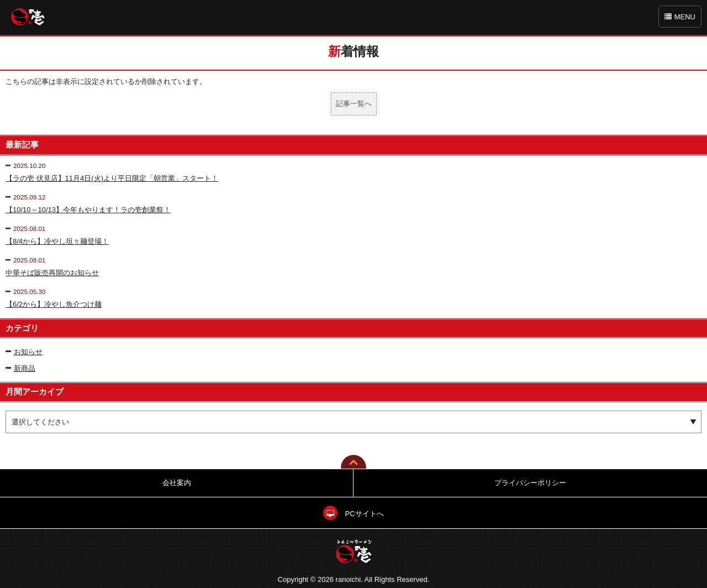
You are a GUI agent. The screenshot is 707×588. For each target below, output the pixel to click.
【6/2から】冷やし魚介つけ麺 (54, 304)
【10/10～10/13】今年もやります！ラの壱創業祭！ (88, 210)
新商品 (20, 368)
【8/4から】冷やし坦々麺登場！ (57, 241)
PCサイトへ (353, 514)
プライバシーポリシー (530, 483)
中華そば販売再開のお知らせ (52, 273)
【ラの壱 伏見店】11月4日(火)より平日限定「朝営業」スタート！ (112, 178)
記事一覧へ (354, 104)
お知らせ (24, 352)
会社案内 (177, 483)
